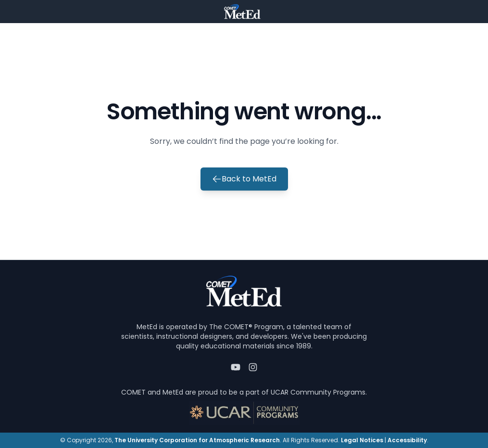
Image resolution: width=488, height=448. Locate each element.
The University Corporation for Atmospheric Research (197, 440)
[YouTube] (236, 367)
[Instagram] (253, 367)
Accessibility (407, 440)
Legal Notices (362, 440)
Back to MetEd (244, 179)
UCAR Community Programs (318, 392)
